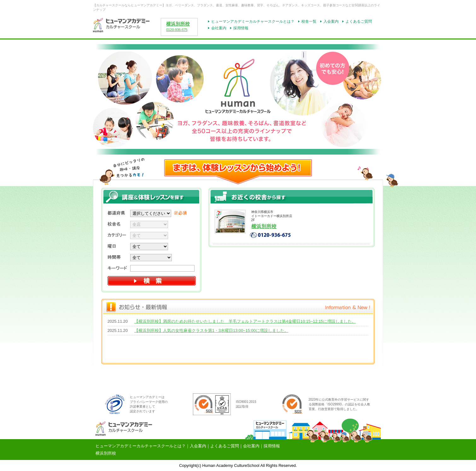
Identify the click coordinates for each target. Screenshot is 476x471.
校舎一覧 (309, 21)
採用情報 (241, 28)
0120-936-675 (177, 30)
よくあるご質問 (359, 21)
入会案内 (331, 21)
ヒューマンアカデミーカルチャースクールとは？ (253, 21)
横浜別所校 (178, 24)
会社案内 (219, 28)
